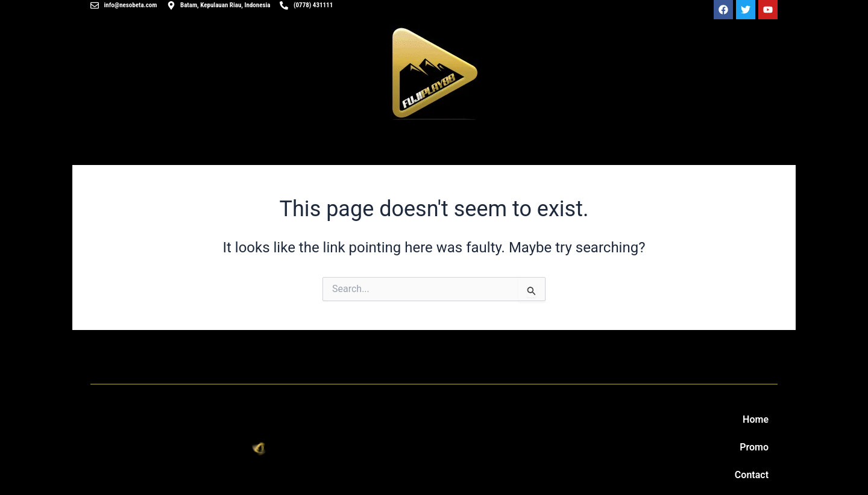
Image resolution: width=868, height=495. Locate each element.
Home (756, 419)
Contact (752, 475)
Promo (754, 447)
